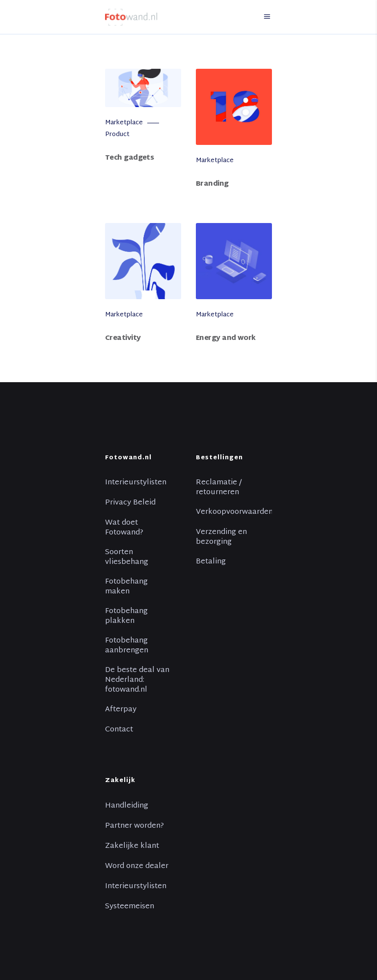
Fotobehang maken (126, 587)
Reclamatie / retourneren (219, 488)
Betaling (211, 562)
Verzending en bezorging (221, 537)
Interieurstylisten (136, 483)
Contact (119, 730)
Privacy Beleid (130, 503)
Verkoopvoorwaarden (234, 512)
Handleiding (127, 806)
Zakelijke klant (132, 846)
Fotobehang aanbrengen (127, 646)
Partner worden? (135, 826)
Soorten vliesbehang (127, 558)
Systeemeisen (130, 907)
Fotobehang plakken (126, 616)
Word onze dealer (137, 867)
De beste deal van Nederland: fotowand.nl (137, 680)
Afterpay (121, 710)
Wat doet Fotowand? (124, 528)
